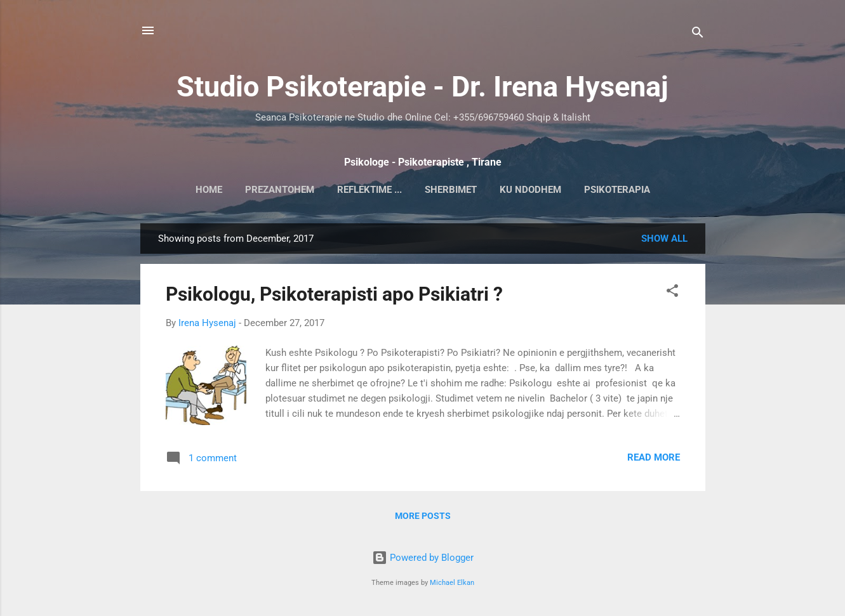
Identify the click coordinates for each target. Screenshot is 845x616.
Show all (664, 239)
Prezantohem (280, 190)
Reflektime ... (369, 190)
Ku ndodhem (530, 190)
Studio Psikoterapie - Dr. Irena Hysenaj (422, 87)
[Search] (698, 35)
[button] (672, 293)
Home (209, 190)
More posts (423, 516)
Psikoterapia (617, 190)
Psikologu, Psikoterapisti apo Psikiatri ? (334, 294)
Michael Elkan (452, 583)
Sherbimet (451, 190)
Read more (654, 457)
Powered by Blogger (423, 558)
